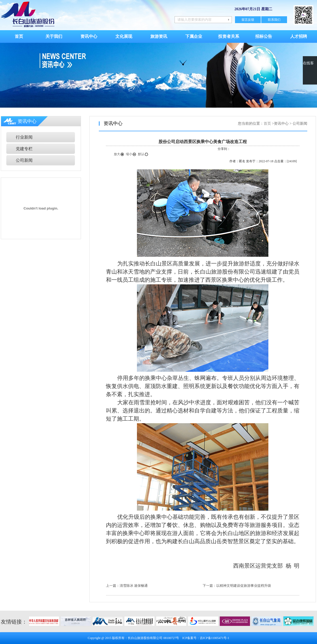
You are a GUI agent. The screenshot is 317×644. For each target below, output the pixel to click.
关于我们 (54, 36)
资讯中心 (89, 36)
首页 (19, 36)
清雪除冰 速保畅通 (134, 586)
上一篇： (113, 586)
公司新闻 (24, 160)
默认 (143, 154)
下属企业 (194, 36)
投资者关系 (229, 36)
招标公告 (264, 36)
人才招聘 (299, 36)
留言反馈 (248, 20)
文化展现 (124, 36)
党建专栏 (24, 149)
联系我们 (274, 20)
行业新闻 (24, 137)
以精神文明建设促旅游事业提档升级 (244, 586)
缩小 (131, 154)
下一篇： (209, 586)
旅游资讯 (159, 36)
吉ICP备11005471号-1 (214, 638)
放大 (119, 154)
